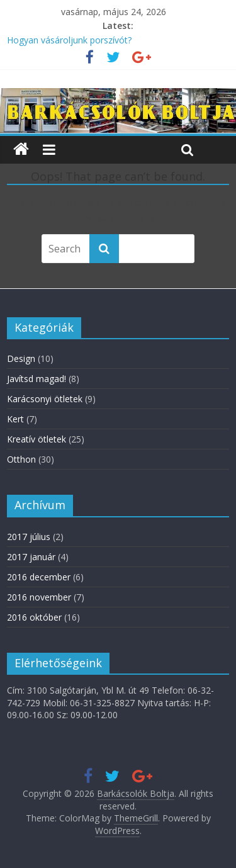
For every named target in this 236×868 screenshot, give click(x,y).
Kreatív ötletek (37, 439)
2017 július (29, 537)
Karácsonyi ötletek (45, 399)
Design (21, 358)
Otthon (21, 459)
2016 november (39, 597)
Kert (15, 419)
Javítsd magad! (37, 379)
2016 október (34, 617)
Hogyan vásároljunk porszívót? (69, 40)
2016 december (39, 577)
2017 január (31, 557)
